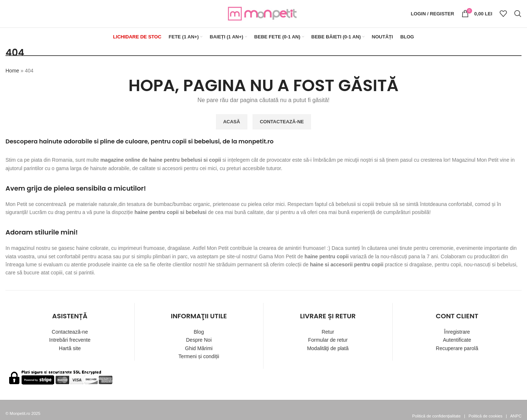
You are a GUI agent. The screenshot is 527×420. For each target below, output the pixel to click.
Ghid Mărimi (199, 348)
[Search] (518, 14)
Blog (199, 332)
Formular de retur (328, 340)
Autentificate (457, 340)
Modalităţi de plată (328, 348)
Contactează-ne (70, 332)
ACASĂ (232, 122)
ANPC (516, 416)
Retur (328, 332)
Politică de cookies (485, 416)
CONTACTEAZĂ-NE (282, 122)
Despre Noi (199, 340)
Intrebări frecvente (70, 340)
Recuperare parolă (457, 348)
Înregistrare (457, 332)
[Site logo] (263, 13)
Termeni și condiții (199, 356)
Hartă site (70, 348)
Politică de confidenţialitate (436, 416)
